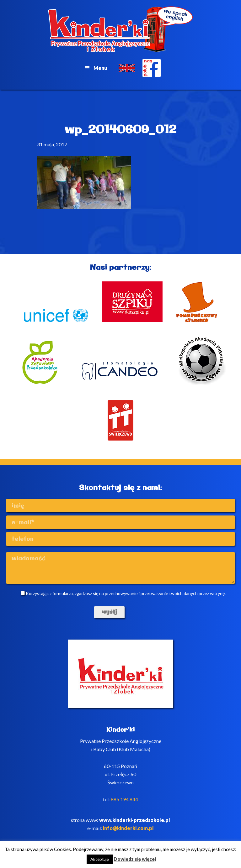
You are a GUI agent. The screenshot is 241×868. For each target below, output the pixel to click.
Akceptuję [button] (100, 859)
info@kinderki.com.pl (128, 828)
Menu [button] (100, 68)
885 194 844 (124, 799)
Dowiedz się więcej (135, 859)
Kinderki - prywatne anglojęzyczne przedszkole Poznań (120, 29)
